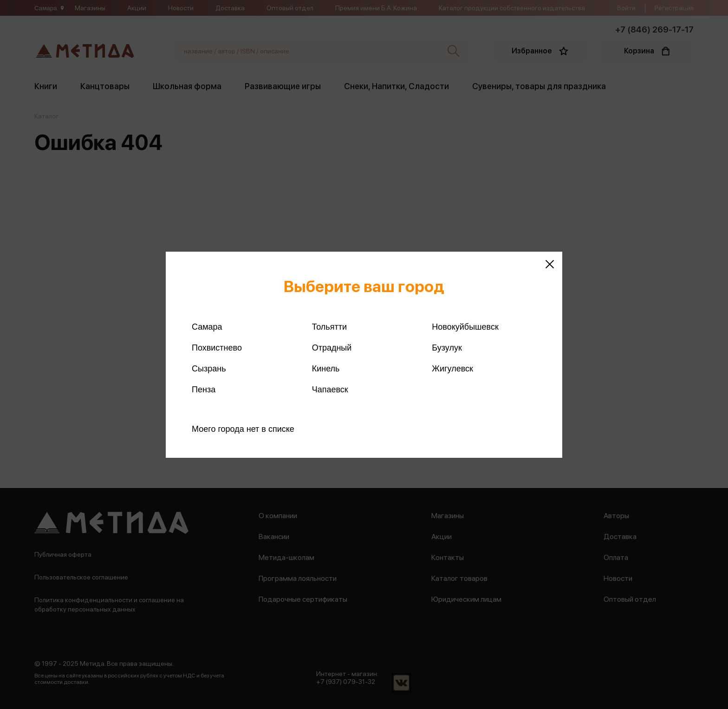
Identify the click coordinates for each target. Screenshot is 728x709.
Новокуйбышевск (465, 327)
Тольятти (329, 327)
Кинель (326, 369)
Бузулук (447, 348)
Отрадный (332, 348)
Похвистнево (217, 348)
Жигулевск (452, 369)
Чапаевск (330, 390)
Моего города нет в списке (243, 429)
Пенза (204, 390)
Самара (207, 327)
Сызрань (209, 369)
